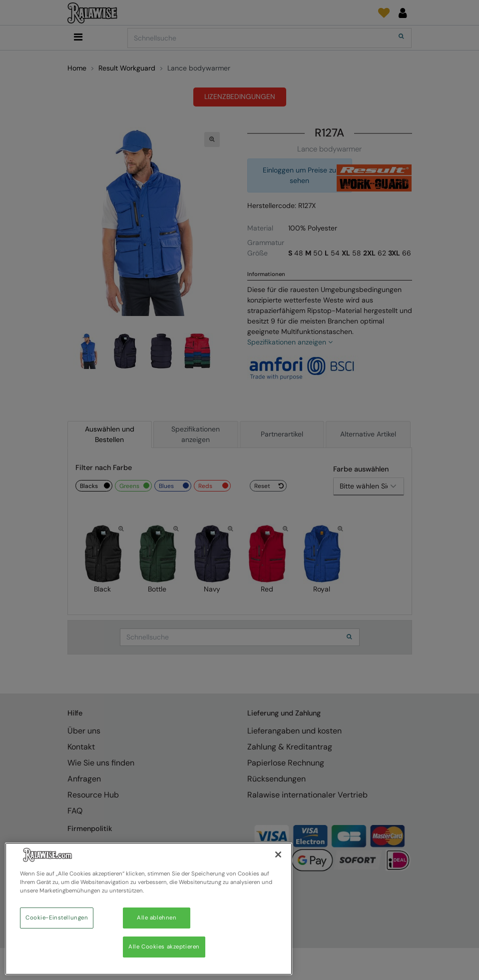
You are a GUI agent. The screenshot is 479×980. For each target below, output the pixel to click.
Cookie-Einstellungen (57, 918)
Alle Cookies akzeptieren (164, 947)
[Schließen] (278, 854)
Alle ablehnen (157, 918)
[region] (149, 909)
